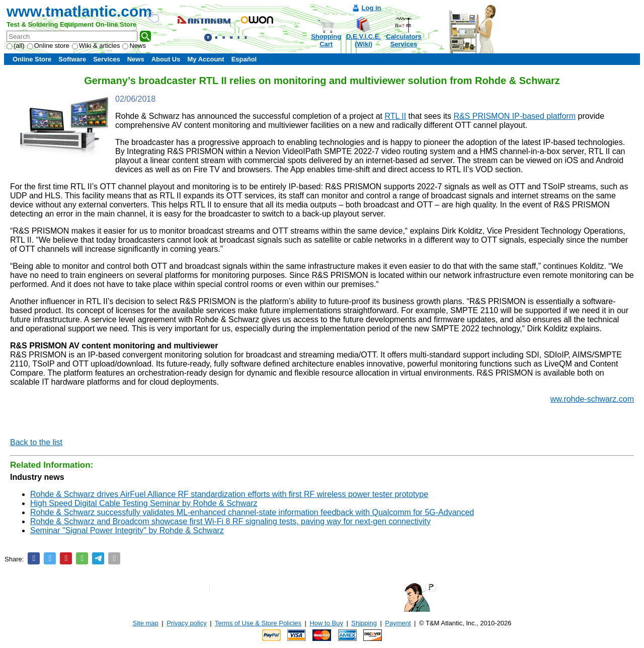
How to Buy (326, 623)
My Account (206, 59)
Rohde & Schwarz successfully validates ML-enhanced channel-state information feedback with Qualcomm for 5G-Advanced (252, 512)
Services (107, 59)
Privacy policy (186, 623)
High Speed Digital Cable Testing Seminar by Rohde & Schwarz (144, 503)
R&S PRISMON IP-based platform (514, 116)
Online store (48, 46)
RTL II (395, 116)
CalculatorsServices (404, 40)
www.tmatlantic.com (79, 11)
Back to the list (36, 442)
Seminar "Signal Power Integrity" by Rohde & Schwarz (127, 530)
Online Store (32, 59)
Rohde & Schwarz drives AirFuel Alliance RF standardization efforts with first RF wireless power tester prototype (229, 494)
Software (72, 59)
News (134, 46)
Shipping (364, 623)
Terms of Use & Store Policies (258, 623)
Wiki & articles (96, 46)
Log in (372, 8)
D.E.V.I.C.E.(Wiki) (364, 40)
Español (244, 59)
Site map (146, 623)
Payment (398, 623)
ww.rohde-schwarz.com (592, 399)
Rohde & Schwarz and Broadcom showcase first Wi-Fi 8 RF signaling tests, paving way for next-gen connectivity (230, 521)
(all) (16, 46)
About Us (166, 59)
